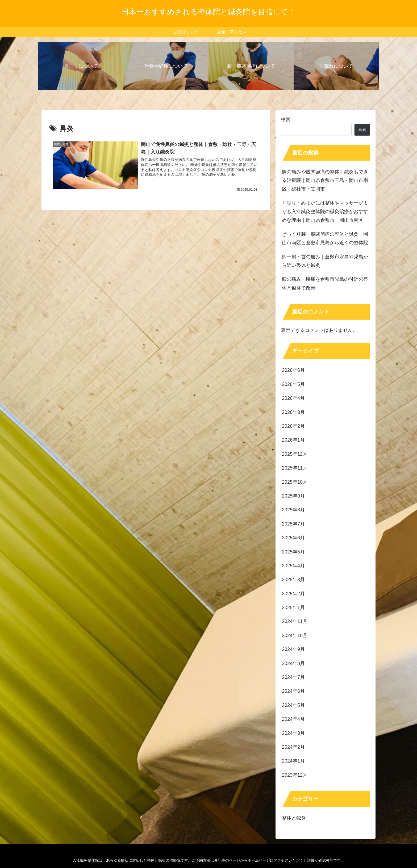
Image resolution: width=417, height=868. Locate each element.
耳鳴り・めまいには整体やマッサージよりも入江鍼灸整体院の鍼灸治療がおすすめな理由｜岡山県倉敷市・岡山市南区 (325, 212)
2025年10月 (295, 482)
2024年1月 (293, 761)
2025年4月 (293, 566)
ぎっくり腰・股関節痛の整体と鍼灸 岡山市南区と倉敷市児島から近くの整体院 (325, 238)
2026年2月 (293, 426)
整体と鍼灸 (294, 818)
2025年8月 (293, 510)
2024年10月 (295, 635)
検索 (286, 120)
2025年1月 (293, 608)
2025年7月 (293, 524)
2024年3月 (293, 733)
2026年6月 (293, 370)
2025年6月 (293, 538)
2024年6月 (293, 691)
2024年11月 (295, 621)
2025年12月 (295, 454)
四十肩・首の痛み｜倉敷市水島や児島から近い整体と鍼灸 (325, 261)
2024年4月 (293, 719)
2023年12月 (295, 775)
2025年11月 (295, 468)
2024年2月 (293, 747)
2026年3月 (293, 412)
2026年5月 (293, 384)
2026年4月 (293, 398)
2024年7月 (293, 677)
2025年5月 (293, 552)
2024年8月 (293, 663)
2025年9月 (293, 496)
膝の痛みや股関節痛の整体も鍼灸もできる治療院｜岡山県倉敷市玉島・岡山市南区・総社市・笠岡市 (325, 180)
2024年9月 (293, 649)
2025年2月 (293, 594)
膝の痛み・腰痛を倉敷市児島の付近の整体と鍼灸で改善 (325, 283)
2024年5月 (293, 705)
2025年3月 (293, 580)
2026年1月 (293, 440)
